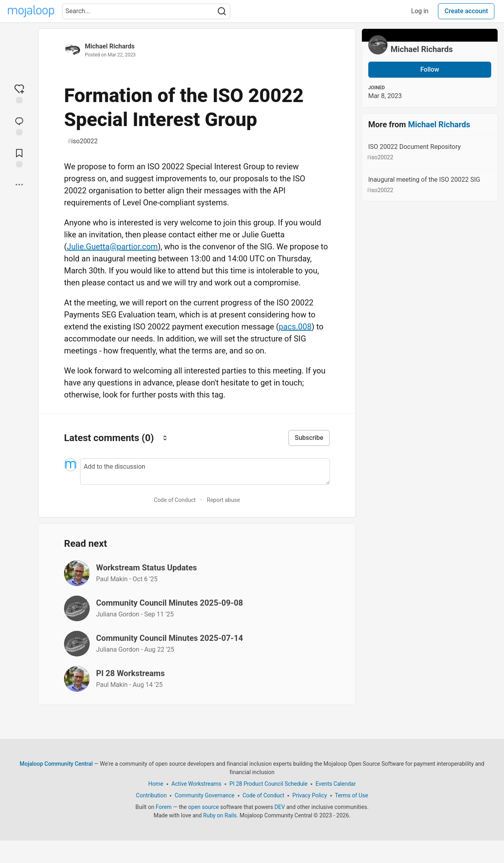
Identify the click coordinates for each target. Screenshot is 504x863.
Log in (420, 11)
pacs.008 (295, 327)
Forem (164, 807)
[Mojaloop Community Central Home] (31, 11)
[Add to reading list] (19, 157)
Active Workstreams (196, 784)
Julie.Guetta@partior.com (112, 247)
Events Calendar (335, 784)
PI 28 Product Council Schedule (268, 784)
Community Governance (204, 795)
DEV (280, 807)
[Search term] (146, 11)
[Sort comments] (165, 438)
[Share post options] (19, 185)
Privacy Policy (309, 795)
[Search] (222, 11)
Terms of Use (352, 795)
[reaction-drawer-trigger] (19, 93)
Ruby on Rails (220, 815)
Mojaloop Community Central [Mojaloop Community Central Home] (56, 764)
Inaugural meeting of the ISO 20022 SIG (429, 185)
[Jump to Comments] (19, 125)
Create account (466, 11)
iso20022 (82, 141)
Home (156, 784)
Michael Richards (110, 46)
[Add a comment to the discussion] (205, 472)
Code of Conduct (175, 500)
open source (204, 807)
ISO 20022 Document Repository (429, 152)
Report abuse (224, 500)
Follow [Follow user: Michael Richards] (430, 69)
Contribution (152, 795)
